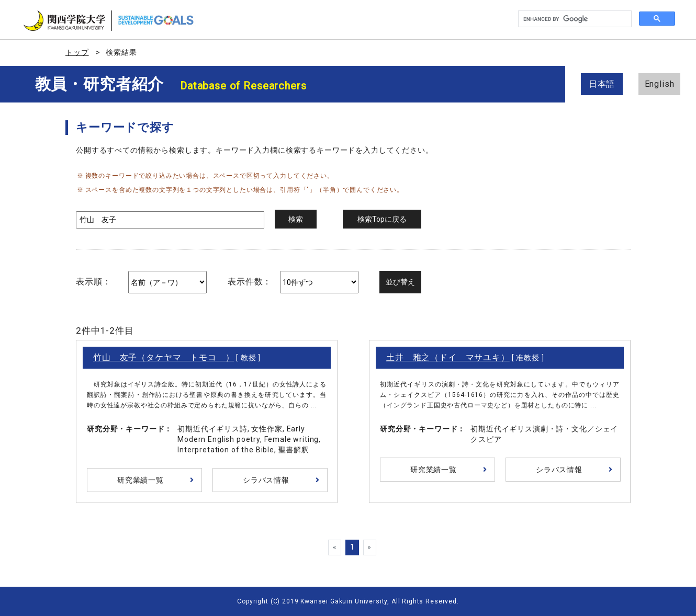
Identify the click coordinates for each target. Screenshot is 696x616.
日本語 (602, 84)
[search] (574, 19)
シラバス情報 (266, 480)
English (660, 84)
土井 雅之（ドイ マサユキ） (448, 357)
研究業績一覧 (141, 480)
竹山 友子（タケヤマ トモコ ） (164, 357)
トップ (77, 52)
